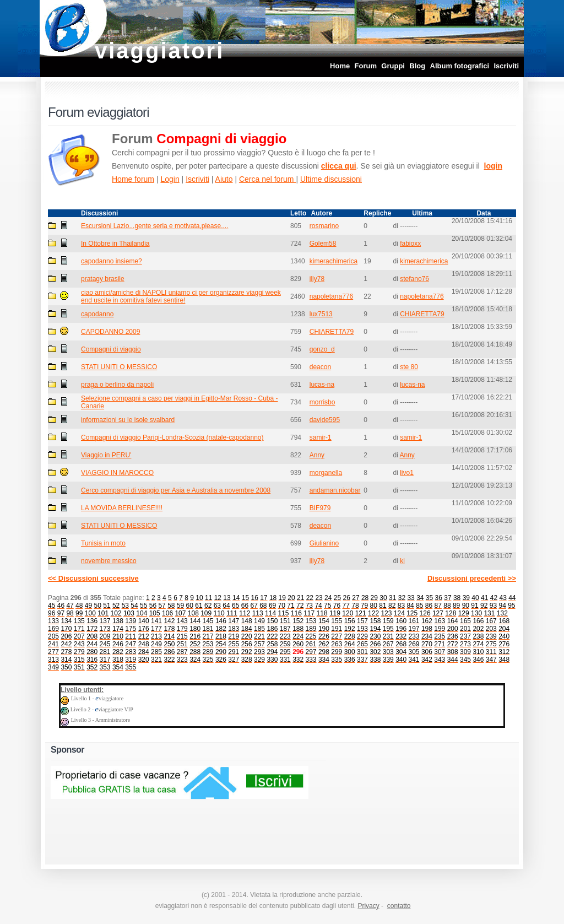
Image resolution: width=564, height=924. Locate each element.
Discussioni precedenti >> (472, 578)
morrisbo (322, 402)
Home (340, 66)
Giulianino (324, 543)
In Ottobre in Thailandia (115, 244)
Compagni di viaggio (111, 349)
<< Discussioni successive (93, 578)
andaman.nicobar (335, 490)
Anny (317, 455)
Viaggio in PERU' (106, 455)
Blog (417, 66)
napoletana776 (331, 296)
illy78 (317, 279)
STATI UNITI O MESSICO (119, 367)
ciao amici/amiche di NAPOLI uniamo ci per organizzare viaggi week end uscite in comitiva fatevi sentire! (181, 296)
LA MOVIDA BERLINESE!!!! (122, 508)
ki (402, 561)
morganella (326, 473)
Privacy (368, 906)
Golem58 (323, 244)
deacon (320, 367)
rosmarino (324, 226)
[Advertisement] (406, 800)
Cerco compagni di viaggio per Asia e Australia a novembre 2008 (176, 490)
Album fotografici (460, 66)
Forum (366, 66)
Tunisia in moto (103, 543)
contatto (399, 906)
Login (170, 179)
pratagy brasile (103, 279)
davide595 (325, 420)
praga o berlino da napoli (117, 385)
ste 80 (409, 367)
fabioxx (410, 244)
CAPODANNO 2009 (110, 332)
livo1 (407, 473)
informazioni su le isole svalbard (128, 420)
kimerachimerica (333, 261)
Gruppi (393, 66)
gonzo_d (322, 349)
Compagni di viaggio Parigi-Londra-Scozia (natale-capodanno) (172, 437)
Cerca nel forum (267, 179)
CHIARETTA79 (422, 314)
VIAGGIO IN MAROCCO (117, 473)
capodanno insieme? (112, 261)
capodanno (97, 314)
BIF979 (320, 508)
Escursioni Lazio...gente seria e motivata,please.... (154, 226)
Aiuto (224, 179)
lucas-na (322, 385)
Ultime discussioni (331, 179)
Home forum (133, 179)
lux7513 (321, 314)
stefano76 (414, 279)
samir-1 (321, 437)
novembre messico (109, 561)
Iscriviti (506, 66)
